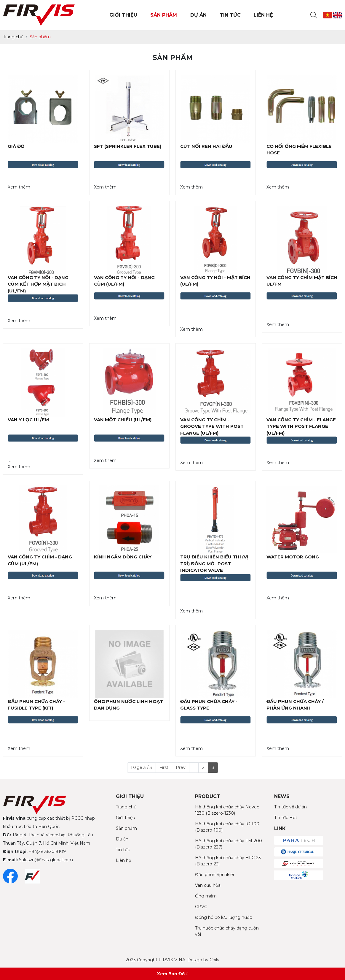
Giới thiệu (126, 818)
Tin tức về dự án (290, 807)
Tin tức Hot (286, 818)
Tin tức (123, 850)
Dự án (122, 839)
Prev (181, 767)
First (164, 767)
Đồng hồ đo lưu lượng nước (223, 917)
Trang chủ (126, 807)
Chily (214, 960)
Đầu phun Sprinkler (215, 875)
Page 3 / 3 (142, 767)
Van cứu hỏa (208, 885)
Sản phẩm (126, 828)
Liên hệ (123, 860)
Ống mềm (206, 896)
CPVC (201, 907)
